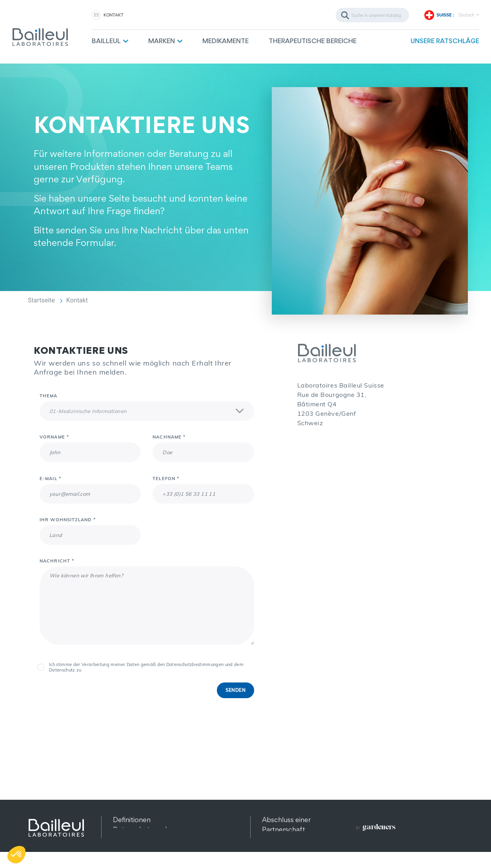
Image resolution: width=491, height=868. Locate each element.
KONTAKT (114, 15)
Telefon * (166, 479)
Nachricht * (57, 561)
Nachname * (169, 437)
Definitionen (132, 820)
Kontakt (274, 839)
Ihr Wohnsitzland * (68, 520)
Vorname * (54, 437)
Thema (49, 396)
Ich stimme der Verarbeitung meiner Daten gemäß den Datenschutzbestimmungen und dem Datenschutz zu (146, 667)
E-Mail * (50, 479)
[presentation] (99, 698)
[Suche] (372, 15)
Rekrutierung (282, 849)
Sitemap (126, 849)
